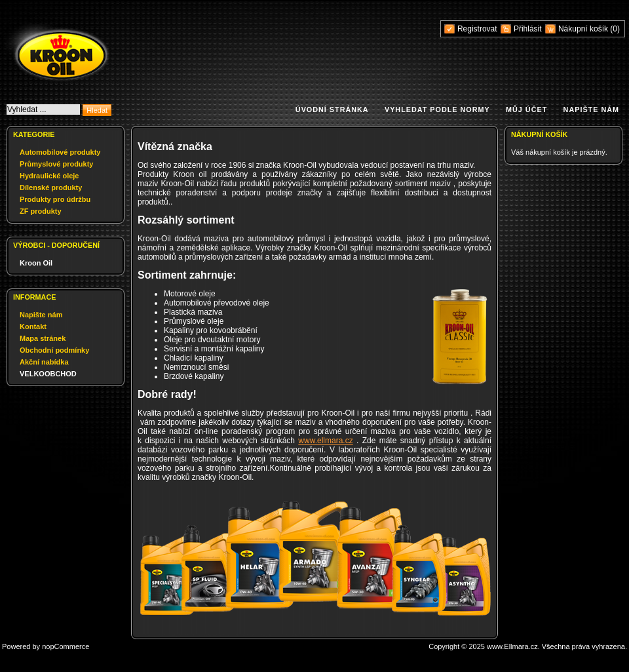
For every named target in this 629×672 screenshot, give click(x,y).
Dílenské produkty (51, 188)
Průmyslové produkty (56, 164)
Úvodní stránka (332, 109)
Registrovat (477, 29)
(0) (615, 29)
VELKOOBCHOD (48, 374)
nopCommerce (66, 646)
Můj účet (526, 109)
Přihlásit (528, 29)
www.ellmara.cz (325, 441)
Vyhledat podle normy (437, 109)
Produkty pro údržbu (55, 199)
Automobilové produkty (60, 152)
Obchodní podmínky (54, 350)
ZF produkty (41, 211)
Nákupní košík (584, 29)
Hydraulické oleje (49, 176)
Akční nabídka (44, 362)
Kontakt (33, 326)
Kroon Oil (36, 263)
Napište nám (591, 109)
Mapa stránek (43, 338)
